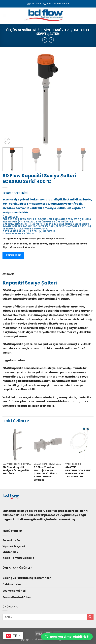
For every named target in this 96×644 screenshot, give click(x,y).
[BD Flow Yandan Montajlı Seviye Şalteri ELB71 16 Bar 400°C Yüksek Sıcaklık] (48, 444)
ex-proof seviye (38, 244)
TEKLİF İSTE (13, 255)
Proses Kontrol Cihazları (19, 597)
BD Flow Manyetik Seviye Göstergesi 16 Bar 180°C (16, 470)
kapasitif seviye (58, 244)
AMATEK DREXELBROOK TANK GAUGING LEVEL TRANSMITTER (78, 472)
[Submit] (90, 617)
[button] (67, 637)
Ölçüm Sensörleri (21, 30)
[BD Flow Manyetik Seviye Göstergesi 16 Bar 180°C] (17, 444)
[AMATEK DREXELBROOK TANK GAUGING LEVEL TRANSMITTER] (79, 444)
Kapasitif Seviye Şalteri (31, 239)
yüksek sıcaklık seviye (22, 247)
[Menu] (4, 16)
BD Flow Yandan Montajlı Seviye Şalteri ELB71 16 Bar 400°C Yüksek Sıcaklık (46, 474)
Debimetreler (12, 584)
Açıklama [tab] (8, 274)
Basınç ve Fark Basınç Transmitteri (27, 578)
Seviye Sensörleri (55, 30)
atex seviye (21, 244)
